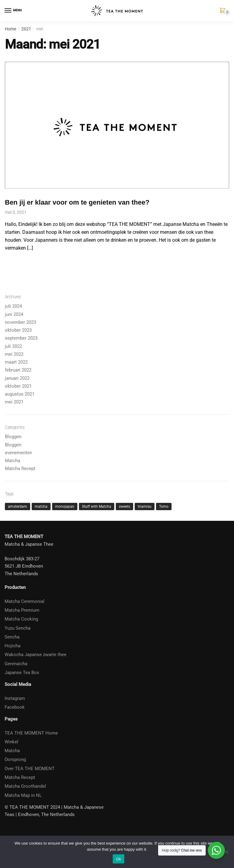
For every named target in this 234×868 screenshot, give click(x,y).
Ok (118, 859)
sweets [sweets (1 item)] (124, 507)
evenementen (18, 453)
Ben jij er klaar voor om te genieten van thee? (77, 202)
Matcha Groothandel (25, 786)
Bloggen (13, 437)
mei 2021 (14, 402)
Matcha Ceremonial (25, 601)
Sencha (12, 637)
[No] (226, 852)
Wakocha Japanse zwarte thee (35, 655)
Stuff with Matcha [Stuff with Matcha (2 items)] (97, 507)
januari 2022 (17, 378)
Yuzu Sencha (18, 628)
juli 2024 (13, 306)
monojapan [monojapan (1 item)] (65, 507)
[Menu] (8, 11)
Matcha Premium (22, 610)
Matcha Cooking (21, 619)
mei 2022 (14, 354)
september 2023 (21, 338)
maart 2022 (16, 362)
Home (11, 29)
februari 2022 (18, 370)
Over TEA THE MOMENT (30, 769)
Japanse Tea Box (22, 673)
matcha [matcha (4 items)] (41, 507)
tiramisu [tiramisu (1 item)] (145, 507)
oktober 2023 (18, 330)
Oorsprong (15, 759)
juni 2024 (14, 314)
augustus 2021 (20, 394)
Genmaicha (16, 664)
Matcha (12, 461)
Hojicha (12, 646)
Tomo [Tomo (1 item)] (164, 507)
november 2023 (20, 322)
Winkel (11, 742)
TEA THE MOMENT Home (31, 733)
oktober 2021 (18, 386)
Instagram (15, 698)
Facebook (15, 707)
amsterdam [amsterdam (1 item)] (18, 507)
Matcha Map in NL (23, 795)
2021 (26, 29)
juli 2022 (13, 346)
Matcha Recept (20, 469)
